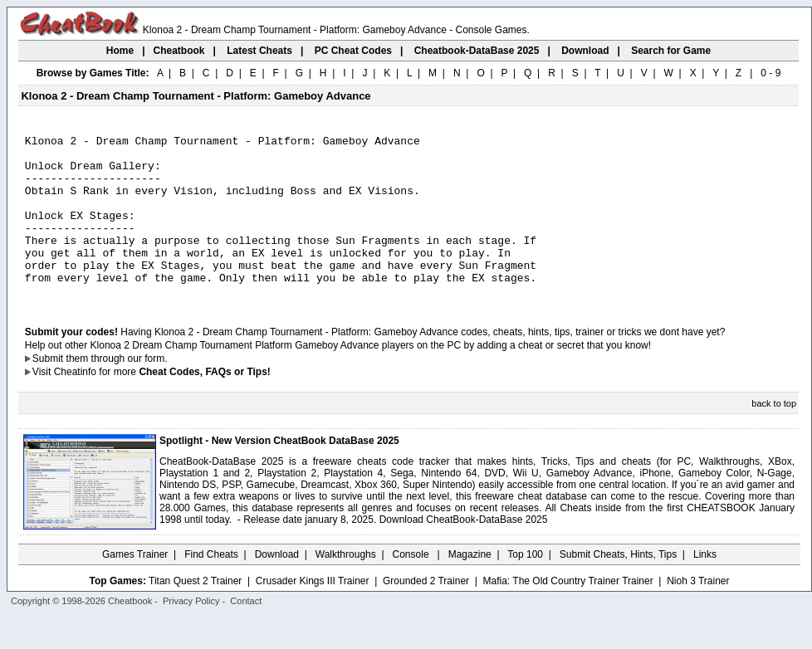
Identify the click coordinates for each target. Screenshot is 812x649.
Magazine (470, 587)
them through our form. (117, 391)
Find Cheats (211, 587)
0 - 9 (770, 73)
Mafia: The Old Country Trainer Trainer (568, 613)
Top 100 (525, 587)
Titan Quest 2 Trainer (195, 613)
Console (412, 587)
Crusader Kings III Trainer (313, 613)
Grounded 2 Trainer (426, 613)
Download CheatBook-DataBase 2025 (464, 552)
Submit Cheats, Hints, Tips (618, 587)
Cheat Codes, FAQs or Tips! (204, 404)
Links (705, 587)
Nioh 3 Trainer (698, 613)
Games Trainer (135, 587)
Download (277, 587)
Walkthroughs (346, 587)
